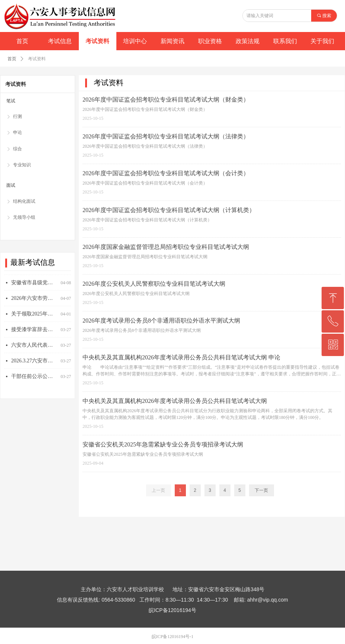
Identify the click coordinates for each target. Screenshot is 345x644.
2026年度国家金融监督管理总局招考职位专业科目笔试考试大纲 (166, 247)
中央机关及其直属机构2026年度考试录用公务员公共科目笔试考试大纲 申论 (181, 357)
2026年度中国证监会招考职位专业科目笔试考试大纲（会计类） (166, 173)
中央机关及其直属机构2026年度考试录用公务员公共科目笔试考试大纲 (175, 401)
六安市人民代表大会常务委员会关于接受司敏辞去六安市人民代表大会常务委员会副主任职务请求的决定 (34, 348)
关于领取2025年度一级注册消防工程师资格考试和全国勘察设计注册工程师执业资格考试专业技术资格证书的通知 (34, 317)
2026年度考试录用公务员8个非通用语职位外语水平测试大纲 (161, 321)
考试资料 (37, 59)
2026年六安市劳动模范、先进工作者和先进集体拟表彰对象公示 (34, 302)
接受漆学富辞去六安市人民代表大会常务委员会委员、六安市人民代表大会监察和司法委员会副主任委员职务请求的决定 (34, 333)
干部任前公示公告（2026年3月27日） (34, 380)
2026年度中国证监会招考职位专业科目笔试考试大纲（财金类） (166, 100)
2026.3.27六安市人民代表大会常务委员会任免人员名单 (34, 364)
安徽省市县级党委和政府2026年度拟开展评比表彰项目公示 (34, 286)
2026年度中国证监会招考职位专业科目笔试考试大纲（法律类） (166, 136)
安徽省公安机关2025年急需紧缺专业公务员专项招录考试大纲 (163, 444)
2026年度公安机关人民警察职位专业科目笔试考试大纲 (154, 284)
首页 (12, 59)
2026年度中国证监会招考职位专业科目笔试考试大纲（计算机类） (169, 210)
